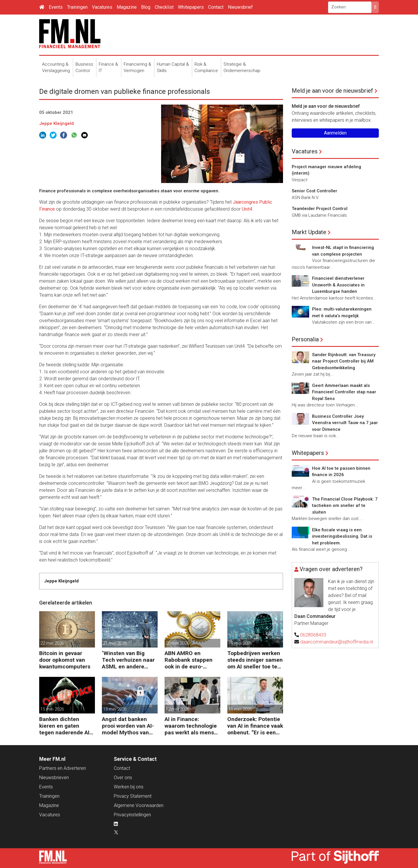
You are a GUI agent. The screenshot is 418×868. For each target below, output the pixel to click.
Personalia (305, 339)
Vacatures (102, 7)
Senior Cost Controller (315, 191)
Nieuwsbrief (240, 7)
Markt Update (309, 232)
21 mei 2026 (115, 643)
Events (56, 7)
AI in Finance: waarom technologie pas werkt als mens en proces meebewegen (191, 726)
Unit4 (247, 209)
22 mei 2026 (52, 643)
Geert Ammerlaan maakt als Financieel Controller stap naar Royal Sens (344, 392)
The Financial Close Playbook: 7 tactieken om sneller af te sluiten (345, 506)
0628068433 (313, 635)
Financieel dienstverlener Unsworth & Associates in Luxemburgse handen (338, 285)
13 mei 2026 (115, 709)
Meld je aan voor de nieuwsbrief (332, 91)
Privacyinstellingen (132, 815)
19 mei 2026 (240, 643)
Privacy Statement (133, 796)
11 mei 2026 (240, 709)
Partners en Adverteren (63, 768)
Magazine (127, 7)
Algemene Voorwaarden (139, 805)
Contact (216, 7)
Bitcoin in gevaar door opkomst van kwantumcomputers (65, 660)
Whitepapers (191, 7)
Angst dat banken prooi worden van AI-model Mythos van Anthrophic (128, 726)
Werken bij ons (129, 787)
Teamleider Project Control (320, 209)
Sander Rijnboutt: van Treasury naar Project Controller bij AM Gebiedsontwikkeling (344, 361)
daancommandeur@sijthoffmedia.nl (337, 642)
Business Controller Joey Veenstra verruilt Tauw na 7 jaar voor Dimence (345, 423)
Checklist (164, 7)
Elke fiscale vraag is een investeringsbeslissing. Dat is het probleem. (342, 536)
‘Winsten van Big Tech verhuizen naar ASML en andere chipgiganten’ (128, 660)
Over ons (123, 778)
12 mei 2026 (178, 709)
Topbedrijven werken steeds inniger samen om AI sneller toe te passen (255, 660)
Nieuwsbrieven (54, 778)
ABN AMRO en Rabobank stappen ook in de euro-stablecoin (189, 660)
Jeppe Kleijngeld (56, 123)
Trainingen (77, 7)
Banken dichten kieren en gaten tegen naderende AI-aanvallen (65, 726)
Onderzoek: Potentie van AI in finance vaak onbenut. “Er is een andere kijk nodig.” (255, 726)
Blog (146, 7)
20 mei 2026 (178, 643)
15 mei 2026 (52, 709)
